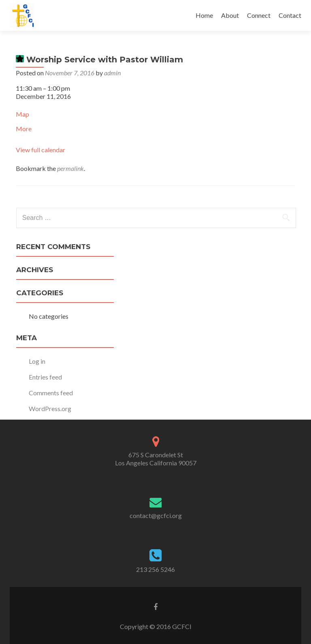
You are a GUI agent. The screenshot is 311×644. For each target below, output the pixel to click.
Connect (259, 15)
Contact (290, 15)
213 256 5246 (155, 569)
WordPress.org (50, 408)
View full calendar (40, 150)
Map (22, 114)
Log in (37, 361)
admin (112, 73)
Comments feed (51, 393)
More (24, 129)
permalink (70, 168)
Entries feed (45, 377)
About (230, 15)
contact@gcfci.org (156, 515)
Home (204, 15)
